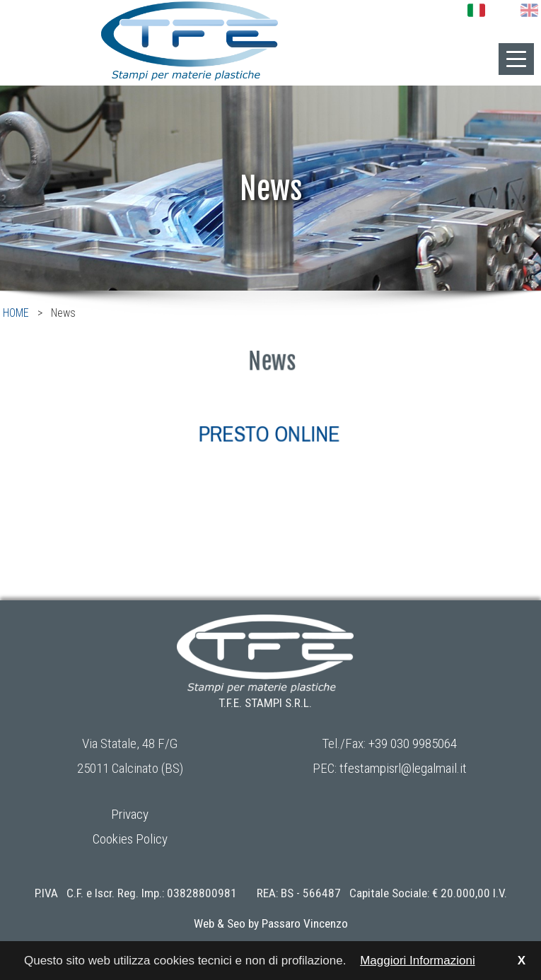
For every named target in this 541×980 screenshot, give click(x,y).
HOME (16, 313)
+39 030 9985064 (413, 743)
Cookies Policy (130, 839)
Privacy (130, 814)
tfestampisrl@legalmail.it (403, 768)
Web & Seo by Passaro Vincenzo (271, 923)
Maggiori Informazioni (418, 961)
